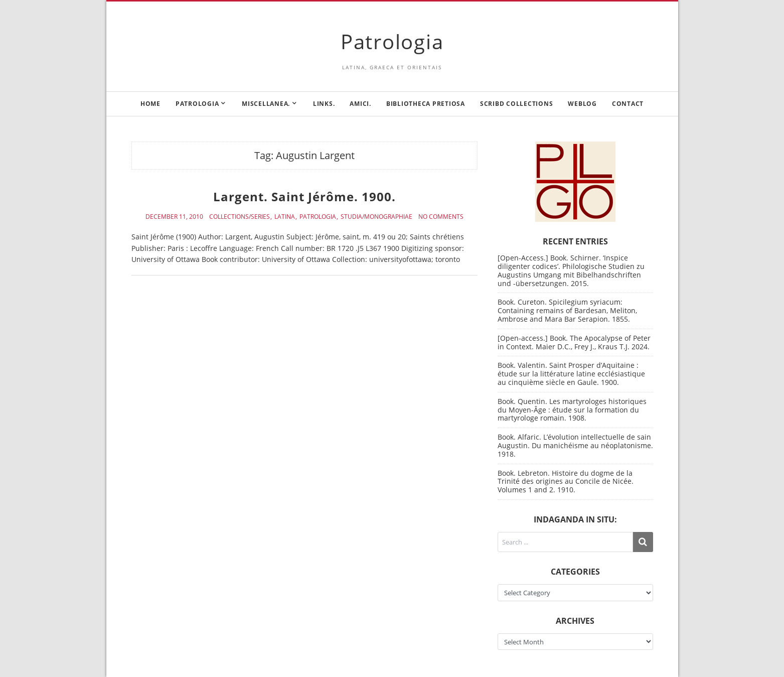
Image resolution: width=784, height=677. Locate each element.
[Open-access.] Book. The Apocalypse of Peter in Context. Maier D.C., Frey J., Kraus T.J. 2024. (574, 342)
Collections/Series (240, 217)
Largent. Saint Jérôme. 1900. (304, 196)
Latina (285, 217)
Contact (628, 104)
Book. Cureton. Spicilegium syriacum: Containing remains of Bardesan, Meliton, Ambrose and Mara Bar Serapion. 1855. (567, 310)
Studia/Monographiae (376, 217)
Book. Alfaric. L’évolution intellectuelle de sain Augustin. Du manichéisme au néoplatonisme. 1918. (575, 445)
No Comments (441, 217)
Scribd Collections (517, 104)
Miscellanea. (266, 104)
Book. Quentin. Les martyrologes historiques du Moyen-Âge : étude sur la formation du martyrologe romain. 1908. (572, 410)
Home (150, 104)
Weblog (582, 104)
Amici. (360, 104)
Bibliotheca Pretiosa (426, 104)
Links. (324, 104)
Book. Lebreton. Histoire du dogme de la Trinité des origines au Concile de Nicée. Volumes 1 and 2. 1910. (566, 482)
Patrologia (392, 41)
